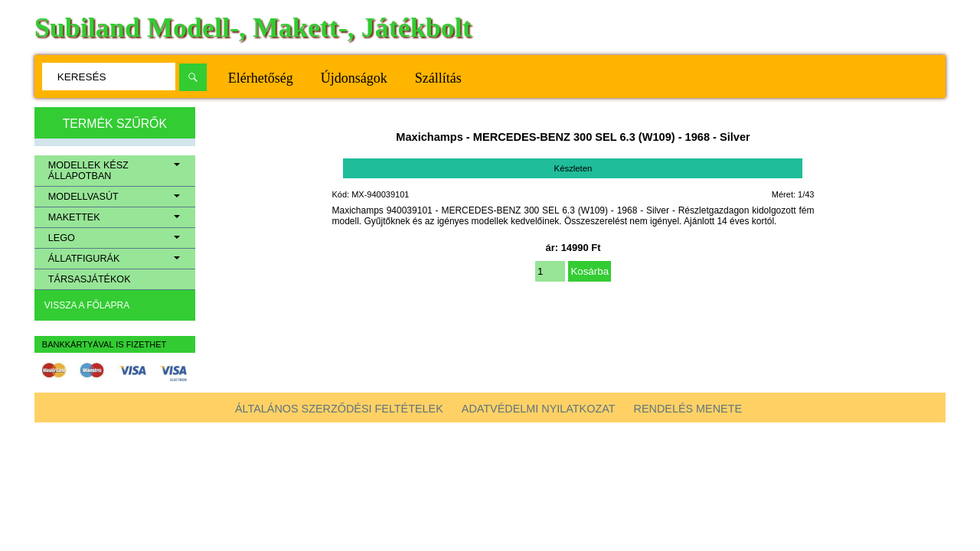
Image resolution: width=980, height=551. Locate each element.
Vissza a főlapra (87, 305)
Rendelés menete (688, 409)
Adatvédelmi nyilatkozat (539, 409)
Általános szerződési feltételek (339, 409)
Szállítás (438, 78)
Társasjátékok (90, 279)
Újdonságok (354, 78)
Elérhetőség (261, 78)
